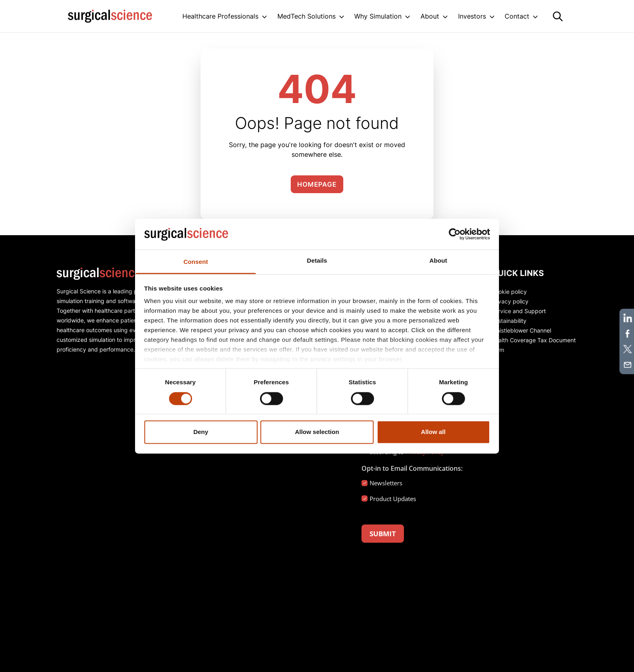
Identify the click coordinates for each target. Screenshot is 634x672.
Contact (517, 16)
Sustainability (509, 321)
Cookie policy (509, 292)
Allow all (433, 432)
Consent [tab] (196, 262)
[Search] (558, 16)
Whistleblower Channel (521, 330)
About (430, 16)
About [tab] (438, 261)
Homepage (317, 184)
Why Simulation (378, 16)
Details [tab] (317, 261)
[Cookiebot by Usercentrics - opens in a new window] (455, 234)
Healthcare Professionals (220, 16)
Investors (472, 16)
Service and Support (519, 311)
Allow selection (317, 432)
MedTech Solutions (306, 16)
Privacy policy (510, 301)
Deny (201, 432)
